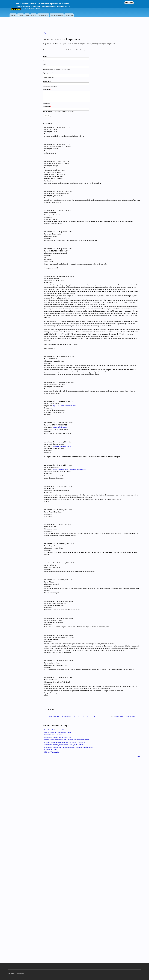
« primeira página (54, 716)
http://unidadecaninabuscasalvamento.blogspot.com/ (69, 469)
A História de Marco (51, 750)
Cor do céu (47, 107)
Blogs (27, 15)
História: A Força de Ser (52, 752)
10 (104, 716)
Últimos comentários (57, 15)
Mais (138, 756)
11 (109, 716)
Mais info (67, 7)
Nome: (45, 56)
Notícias (13, 15)
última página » (130, 716)
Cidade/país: (47, 81)
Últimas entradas (43, 15)
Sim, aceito (129, 3)
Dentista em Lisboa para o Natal (55, 730)
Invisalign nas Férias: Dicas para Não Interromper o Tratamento (65, 742)
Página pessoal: (48, 73)
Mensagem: (47, 90)
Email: (45, 64)
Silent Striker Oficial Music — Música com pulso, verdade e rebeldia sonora (68, 747)
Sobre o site (69, 15)
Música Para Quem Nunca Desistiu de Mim (58, 737)
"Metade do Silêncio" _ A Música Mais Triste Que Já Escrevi (63, 745)
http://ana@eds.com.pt (60, 427)
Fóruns (33, 15)
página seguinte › (119, 716)
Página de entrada (49, 33)
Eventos (20, 15)
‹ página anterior (66, 716)
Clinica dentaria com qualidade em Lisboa (58, 732)
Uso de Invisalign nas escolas (54, 735)
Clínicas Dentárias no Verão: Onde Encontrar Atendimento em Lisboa (67, 740)
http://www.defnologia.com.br (62, 446)
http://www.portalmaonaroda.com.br (64, 406)
